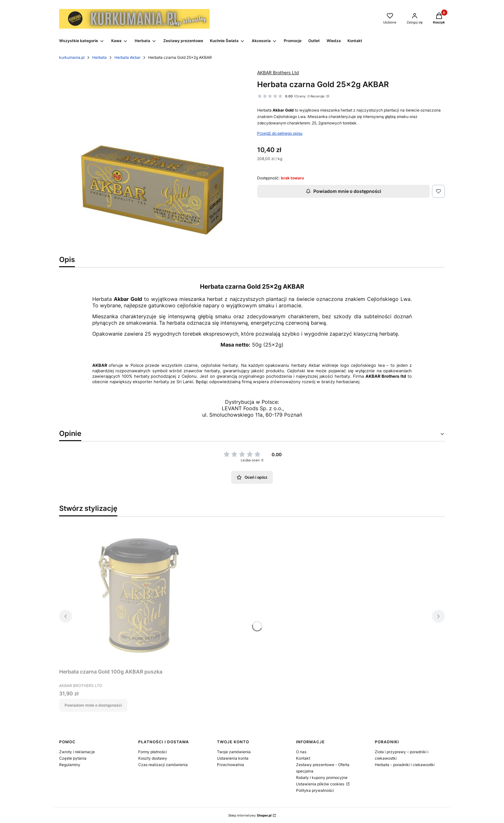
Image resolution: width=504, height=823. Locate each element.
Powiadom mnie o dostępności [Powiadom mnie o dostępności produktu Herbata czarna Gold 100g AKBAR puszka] (93, 705)
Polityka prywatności (315, 790)
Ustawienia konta (233, 758)
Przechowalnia (230, 765)
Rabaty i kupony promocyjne (322, 778)
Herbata (99, 57)
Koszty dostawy (153, 758)
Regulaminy (70, 765)
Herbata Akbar (127, 57)
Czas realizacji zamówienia (163, 765)
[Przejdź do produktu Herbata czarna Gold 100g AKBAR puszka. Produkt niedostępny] (139, 593)
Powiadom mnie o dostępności (344, 191)
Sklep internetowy (250, 815)
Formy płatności (153, 752)
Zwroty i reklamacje (77, 752)
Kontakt (303, 758)
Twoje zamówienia (234, 752)
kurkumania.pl (72, 57)
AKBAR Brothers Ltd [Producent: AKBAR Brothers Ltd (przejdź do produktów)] (278, 72)
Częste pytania (73, 758)
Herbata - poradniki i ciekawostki (405, 765)
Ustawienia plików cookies (321, 784)
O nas (301, 752)
